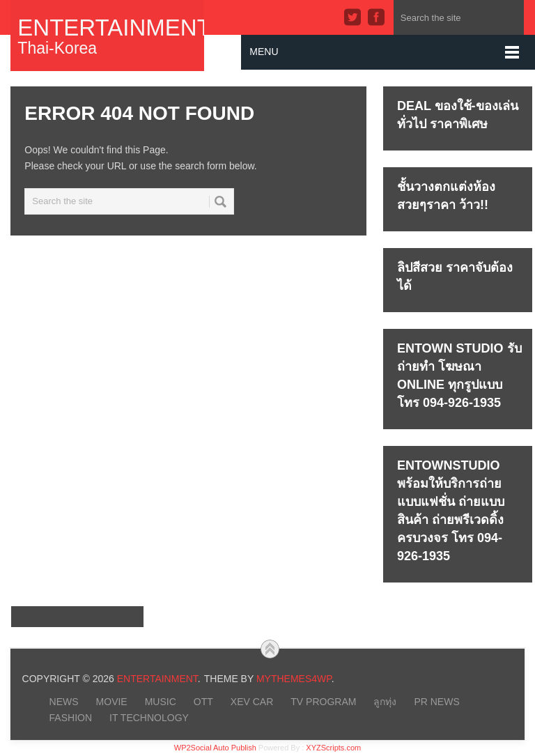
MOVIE (112, 702)
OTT (203, 702)
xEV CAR (252, 702)
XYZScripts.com (333, 748)
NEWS (64, 702)
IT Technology (149, 718)
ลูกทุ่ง (385, 702)
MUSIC (161, 702)
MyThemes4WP (294, 679)
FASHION (71, 718)
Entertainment (107, 28)
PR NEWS (436, 702)
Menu (264, 52)
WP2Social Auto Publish (215, 748)
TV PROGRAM (323, 702)
